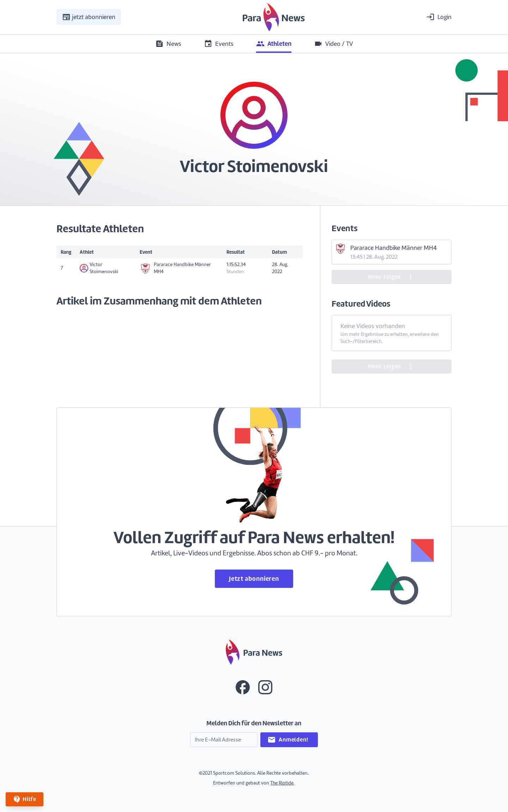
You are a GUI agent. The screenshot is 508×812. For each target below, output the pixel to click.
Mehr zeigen (391, 277)
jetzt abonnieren (89, 17)
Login (439, 17)
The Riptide (282, 783)
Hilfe (25, 799)
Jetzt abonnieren (254, 579)
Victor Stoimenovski (99, 268)
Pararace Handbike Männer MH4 (175, 268)
